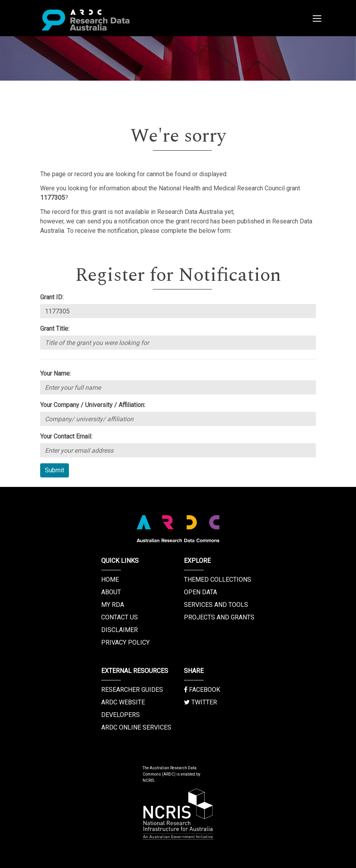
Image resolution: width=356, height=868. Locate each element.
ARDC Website (123, 702)
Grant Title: (55, 329)
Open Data (200, 592)
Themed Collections (218, 580)
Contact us (120, 617)
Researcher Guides (132, 690)
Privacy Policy (125, 642)
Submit (55, 470)
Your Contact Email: (66, 436)
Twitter (200, 702)
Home (110, 580)
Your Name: (56, 373)
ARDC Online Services (136, 727)
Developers (121, 715)
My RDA (113, 605)
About (111, 592)
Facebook (202, 690)
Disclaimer (120, 630)
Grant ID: (52, 297)
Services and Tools (216, 605)
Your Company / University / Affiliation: (93, 405)
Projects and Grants (219, 617)
